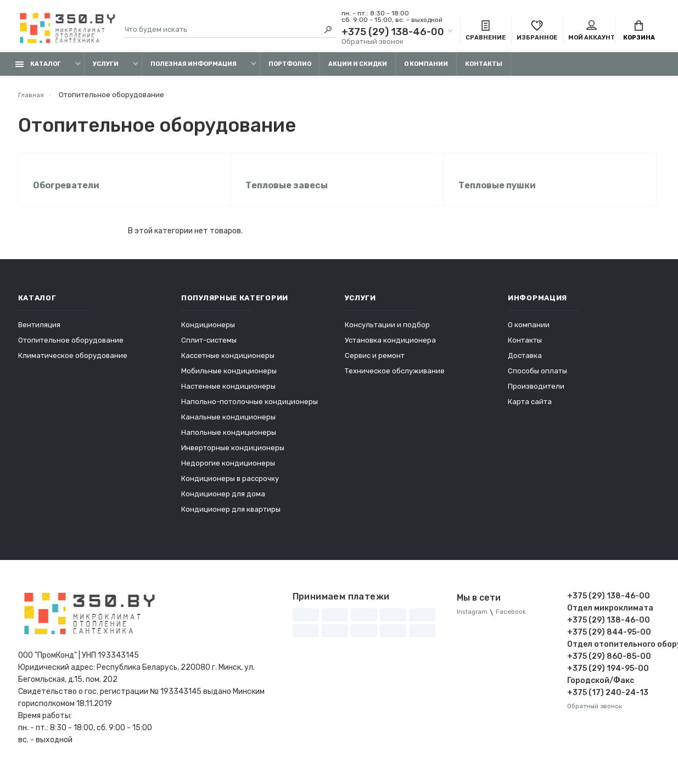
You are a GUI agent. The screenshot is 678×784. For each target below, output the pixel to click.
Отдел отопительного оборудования (614, 654)
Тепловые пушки (499, 193)
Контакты (484, 70)
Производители (536, 396)
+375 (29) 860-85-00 (609, 666)
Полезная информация (194, 70)
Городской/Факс (601, 690)
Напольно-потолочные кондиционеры (250, 411)
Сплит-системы (209, 349)
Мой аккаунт (592, 32)
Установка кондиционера (390, 349)
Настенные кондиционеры (228, 396)
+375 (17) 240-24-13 (608, 702)
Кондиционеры (208, 334)
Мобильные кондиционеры (229, 380)
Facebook (517, 622)
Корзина (639, 32)
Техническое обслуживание (395, 380)
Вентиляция (39, 334)
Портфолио (290, 70)
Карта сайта (530, 411)
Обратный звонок (372, 43)
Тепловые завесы (288, 193)
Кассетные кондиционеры (228, 365)
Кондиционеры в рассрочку (230, 488)
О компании (426, 70)
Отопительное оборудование (71, 349)
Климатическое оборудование (73, 365)
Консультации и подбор (387, 334)
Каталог (38, 70)
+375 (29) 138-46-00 (393, 33)
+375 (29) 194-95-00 (608, 678)
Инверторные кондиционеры (233, 457)
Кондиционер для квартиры (231, 519)
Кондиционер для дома (223, 503)
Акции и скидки (358, 70)
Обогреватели (68, 193)
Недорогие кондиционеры (228, 472)
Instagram (474, 622)
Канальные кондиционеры (228, 426)
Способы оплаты (537, 380)
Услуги (106, 70)
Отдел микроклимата (610, 617)
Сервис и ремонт (375, 365)
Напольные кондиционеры (229, 442)
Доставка (525, 365)
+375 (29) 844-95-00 (609, 642)
